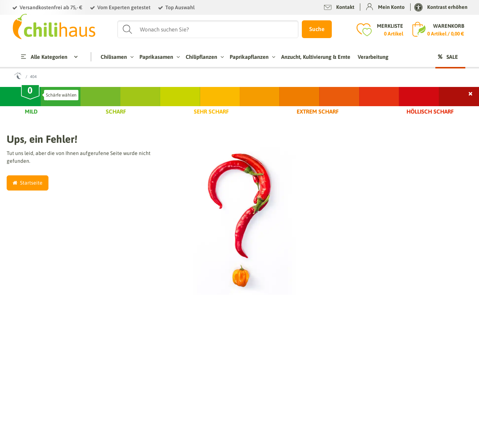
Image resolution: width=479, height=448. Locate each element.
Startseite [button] (28, 183)
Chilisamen (116, 57)
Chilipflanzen (204, 57)
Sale (452, 57)
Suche (317, 29)
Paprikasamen (159, 57)
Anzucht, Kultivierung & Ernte (316, 57)
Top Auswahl (180, 7)
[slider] (30, 93)
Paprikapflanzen (252, 57)
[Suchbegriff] (208, 29)
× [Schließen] (471, 93)
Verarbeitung (373, 57)
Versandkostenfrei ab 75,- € (51, 7)
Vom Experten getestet (124, 7)
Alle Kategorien (43, 57)
